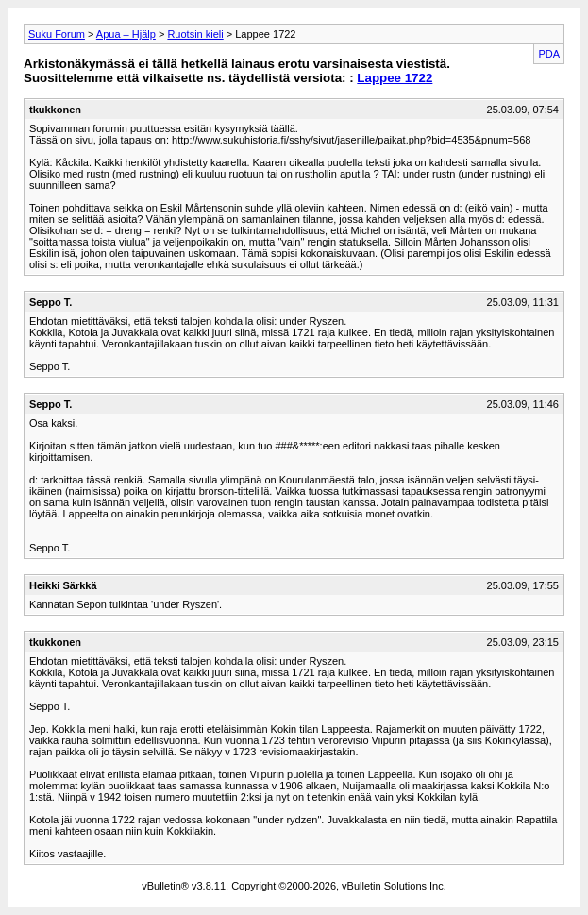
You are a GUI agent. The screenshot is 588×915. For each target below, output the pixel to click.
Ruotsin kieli (195, 34)
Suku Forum (57, 34)
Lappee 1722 (395, 78)
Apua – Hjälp (126, 34)
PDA (549, 54)
